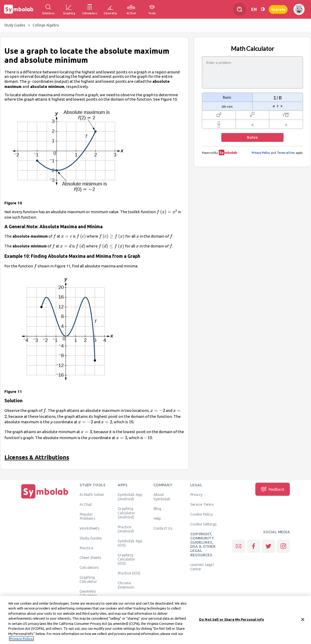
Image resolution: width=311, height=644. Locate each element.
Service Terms (202, 504)
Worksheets (90, 528)
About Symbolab (162, 497)
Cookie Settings (203, 524)
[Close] (303, 619)
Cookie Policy (202, 514)
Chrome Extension (126, 585)
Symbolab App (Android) (130, 497)
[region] (155, 620)
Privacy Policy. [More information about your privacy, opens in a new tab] (21, 639)
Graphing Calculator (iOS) (126, 559)
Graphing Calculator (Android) (126, 513)
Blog (157, 509)
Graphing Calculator (88, 579)
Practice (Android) (126, 529)
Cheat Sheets (91, 558)
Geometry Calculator (88, 593)
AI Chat (86, 504)
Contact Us (163, 528)
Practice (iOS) (129, 573)
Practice (86, 548)
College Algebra (46, 25)
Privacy (196, 495)
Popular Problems (87, 516)
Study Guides (15, 25)
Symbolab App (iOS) (130, 543)
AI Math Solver (92, 495)
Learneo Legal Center (202, 567)
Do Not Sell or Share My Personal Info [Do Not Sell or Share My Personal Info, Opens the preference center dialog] (232, 619)
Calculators (89, 567)
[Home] (45, 499)
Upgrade (278, 9)
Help (157, 518)
